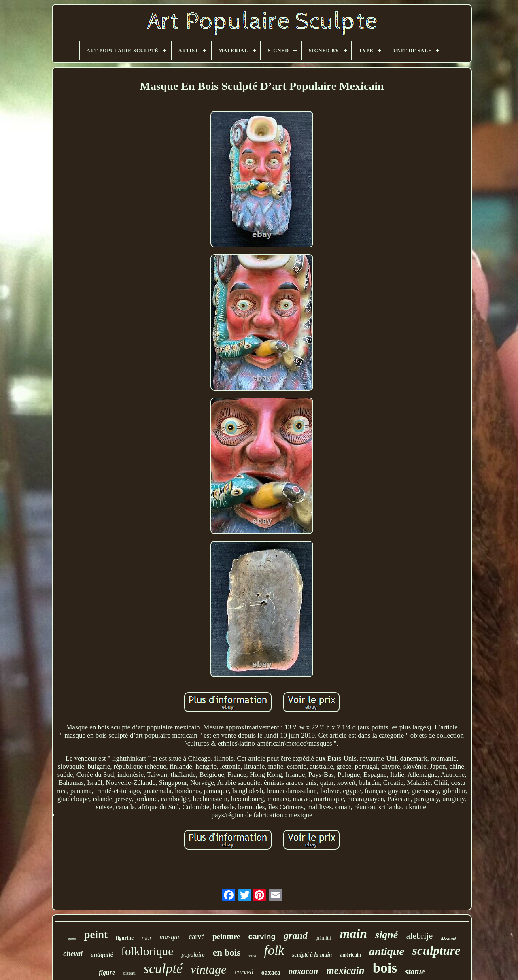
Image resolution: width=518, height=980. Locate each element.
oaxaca (271, 973)
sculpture (436, 951)
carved (244, 972)
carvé (196, 937)
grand (296, 935)
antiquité (102, 954)
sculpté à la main (312, 955)
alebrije (419, 936)
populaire (193, 954)
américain (350, 955)
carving (262, 936)
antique (387, 951)
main (353, 933)
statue (415, 971)
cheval (73, 954)
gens (72, 939)
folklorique (147, 951)
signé (386, 935)
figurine (125, 938)
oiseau (129, 973)
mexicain (345, 970)
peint (96, 935)
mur (146, 938)
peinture (226, 936)
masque (170, 937)
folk (274, 950)
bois (385, 968)
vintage (208, 969)
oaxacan (304, 971)
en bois (227, 953)
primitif (324, 938)
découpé (448, 939)
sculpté (163, 968)
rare (252, 956)
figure (107, 973)
